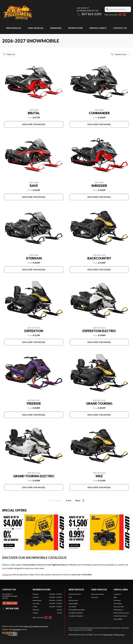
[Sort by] (121, 54)
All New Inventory (75, 594)
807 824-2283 (89, 14)
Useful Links (121, 589)
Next (80, 500)
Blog (115, 597)
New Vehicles (14, 28)
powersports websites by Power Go (36, 626)
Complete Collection (76, 616)
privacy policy (108, 635)
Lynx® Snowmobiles (76, 613)
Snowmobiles (73, 603)
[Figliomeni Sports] (18, 13)
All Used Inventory (98, 594)
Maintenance (118, 610)
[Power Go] (25, 634)
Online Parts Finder (120, 616)
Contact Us (120, 28)
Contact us (7, 574)
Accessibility (118, 619)
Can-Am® (72, 607)
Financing (56, 28)
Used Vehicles (36, 28)
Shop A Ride (17, 629)
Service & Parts (98, 28)
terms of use (120, 635)
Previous (55, 500)
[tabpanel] (47, 604)
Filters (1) (9, 54)
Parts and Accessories (121, 613)
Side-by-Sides (73, 600)
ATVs (70, 597)
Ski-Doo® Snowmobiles (77, 610)
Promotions (75, 28)
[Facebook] (120, 15)
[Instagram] (124, 15)
